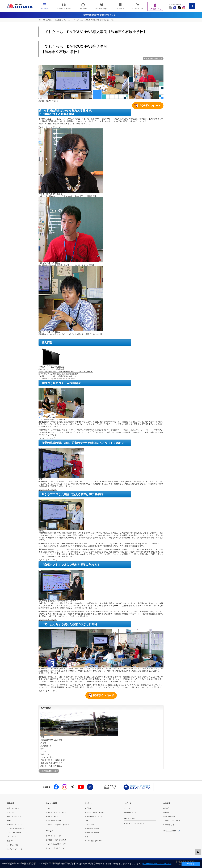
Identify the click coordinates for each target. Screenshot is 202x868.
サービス (50, 831)
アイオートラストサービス (55, 848)
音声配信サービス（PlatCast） (57, 840)
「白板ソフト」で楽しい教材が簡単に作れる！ (57, 376)
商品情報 (11, 803)
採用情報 (166, 812)
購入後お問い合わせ (92, 833)
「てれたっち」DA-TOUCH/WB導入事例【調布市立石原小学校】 (94, 20)
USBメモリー (12, 837)
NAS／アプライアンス (15, 817)
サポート (89, 803)
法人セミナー (51, 808)
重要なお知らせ (169, 825)
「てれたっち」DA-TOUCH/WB (51, 367)
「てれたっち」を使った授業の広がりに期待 (57, 379)
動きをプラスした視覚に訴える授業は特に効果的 (58, 374)
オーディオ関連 (12, 845)
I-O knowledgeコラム (178, 4)
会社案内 (166, 808)
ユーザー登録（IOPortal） (94, 841)
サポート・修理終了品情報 (94, 812)
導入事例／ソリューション (64, 20)
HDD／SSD (11, 812)
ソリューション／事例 (54, 821)
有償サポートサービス (54, 836)
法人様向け (50, 20)
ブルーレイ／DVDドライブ (16, 828)
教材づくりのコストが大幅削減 (51, 369)
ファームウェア (90, 824)
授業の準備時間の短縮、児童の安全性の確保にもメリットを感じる (66, 372)
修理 (87, 837)
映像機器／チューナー (15, 824)
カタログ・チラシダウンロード (57, 812)
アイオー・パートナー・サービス (58, 825)
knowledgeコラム (130, 812)
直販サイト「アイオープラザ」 (135, 823)
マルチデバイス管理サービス (56, 844)
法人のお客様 (51, 803)
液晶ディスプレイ (13, 808)
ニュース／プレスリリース (172, 821)
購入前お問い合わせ (92, 828)
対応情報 (88, 808)
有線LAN (10, 841)
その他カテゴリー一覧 (15, 849)
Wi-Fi (9, 821)
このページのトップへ (48, 438)
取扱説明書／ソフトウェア (94, 817)
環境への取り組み (169, 817)
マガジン (127, 808)
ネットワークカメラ (14, 833)
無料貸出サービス (52, 817)
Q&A (87, 821)
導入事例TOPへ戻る (154, 59)
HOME (43, 20)
